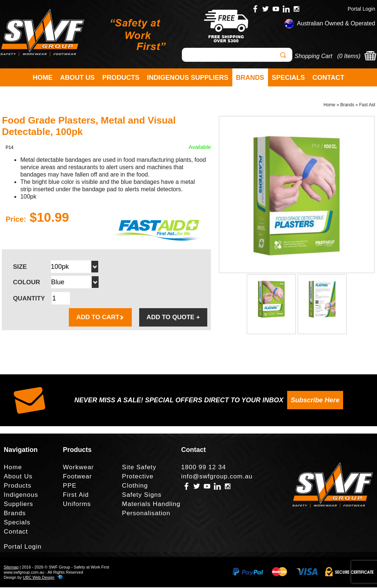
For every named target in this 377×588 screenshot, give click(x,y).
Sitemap (11, 568)
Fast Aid (367, 105)
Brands (250, 78)
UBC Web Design (39, 578)
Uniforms (77, 505)
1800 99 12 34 (204, 468)
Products (121, 78)
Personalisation (146, 514)
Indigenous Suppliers (188, 78)
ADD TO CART (100, 318)
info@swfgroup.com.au (217, 477)
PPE (70, 486)
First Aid (76, 496)
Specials (288, 78)
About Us (77, 78)
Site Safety (139, 468)
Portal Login (361, 9)
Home (43, 78)
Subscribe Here (315, 401)
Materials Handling (151, 505)
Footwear (77, 477)
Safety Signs (142, 496)
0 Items (349, 56)
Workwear (78, 468)
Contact (329, 78)
